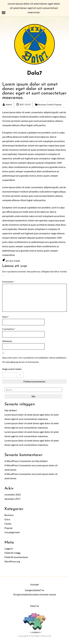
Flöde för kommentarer (16, 557)
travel (17, 261)
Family (50, 104)
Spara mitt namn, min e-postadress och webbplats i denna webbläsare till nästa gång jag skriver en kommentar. (34, 360)
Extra (7, 519)
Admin (9, 104)
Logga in (9, 548)
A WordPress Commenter (18, 461)
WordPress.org (12, 561)
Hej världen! (11, 410)
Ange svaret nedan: (12, 369)
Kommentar (9, 282)
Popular (58, 104)
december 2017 (12, 499)
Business (42, 104)
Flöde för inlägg (12, 553)
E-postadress (9, 329)
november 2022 (13, 494)
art (7, 261)
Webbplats (7, 341)
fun (11, 261)
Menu (4, 13)
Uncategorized (12, 532)
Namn (6, 317)
